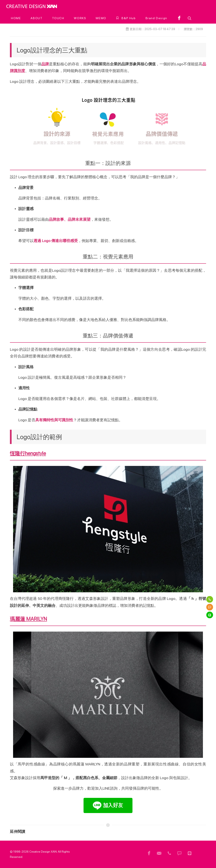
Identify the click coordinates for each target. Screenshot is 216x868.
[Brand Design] (156, 18)
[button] (189, 18)
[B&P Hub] (126, 18)
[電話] (210, 599)
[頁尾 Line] (190, 853)
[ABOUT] (36, 18)
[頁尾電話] (169, 853)
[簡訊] (210, 607)
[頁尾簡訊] (180, 853)
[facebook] (179, 18)
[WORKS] (80, 18)
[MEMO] (101, 18)
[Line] (210, 615)
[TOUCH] (58, 18)
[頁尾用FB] (149, 853)
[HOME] (16, 18)
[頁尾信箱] (159, 853)
